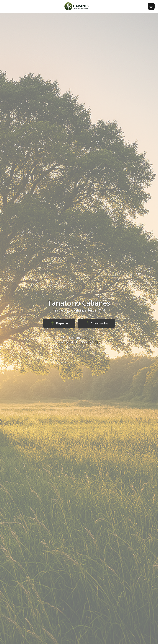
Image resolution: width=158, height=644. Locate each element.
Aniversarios (96, 323)
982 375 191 (68, 342)
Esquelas (59, 323)
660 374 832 (91, 342)
